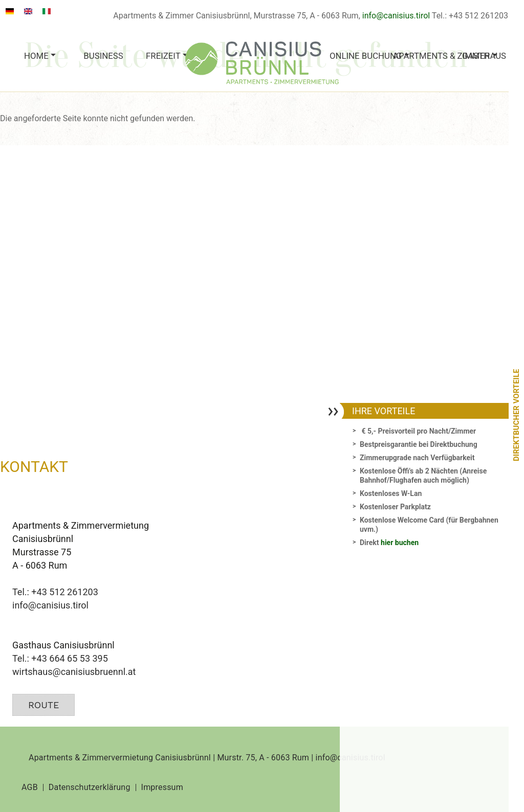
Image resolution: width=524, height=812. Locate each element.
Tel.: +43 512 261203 (55, 592)
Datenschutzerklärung (90, 787)
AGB (30, 787)
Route (43, 705)
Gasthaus (484, 56)
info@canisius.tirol (396, 16)
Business (103, 56)
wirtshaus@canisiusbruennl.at (74, 672)
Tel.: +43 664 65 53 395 (60, 658)
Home (36, 56)
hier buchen (400, 543)
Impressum (162, 787)
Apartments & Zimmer (423, 56)
